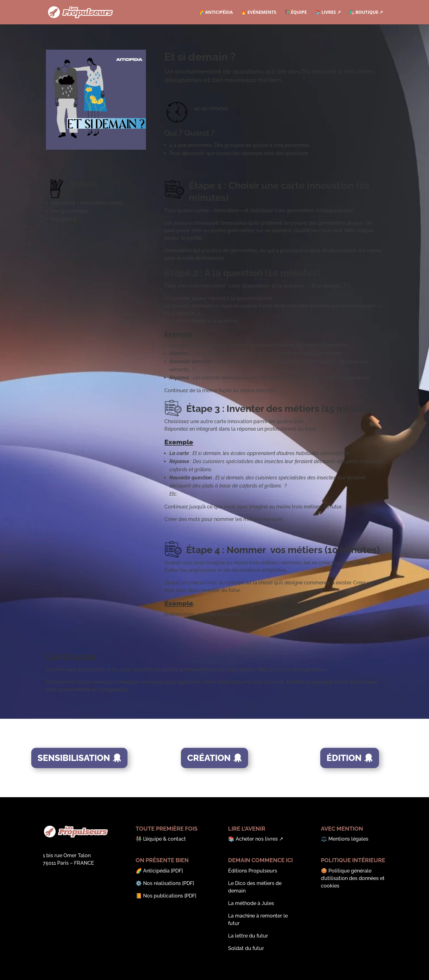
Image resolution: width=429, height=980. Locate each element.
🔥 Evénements (259, 12)
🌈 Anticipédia (216, 12)
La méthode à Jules (251, 903)
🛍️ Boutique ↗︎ (366, 12)
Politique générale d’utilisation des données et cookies (353, 878)
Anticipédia (156, 871)
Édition (344, 758)
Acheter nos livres (257, 839)
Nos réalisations (162, 883)
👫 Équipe (295, 12)
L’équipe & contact (165, 839)
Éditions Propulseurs (253, 871)
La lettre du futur (248, 936)
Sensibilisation (74, 758)
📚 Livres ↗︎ (328, 12)
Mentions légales (348, 839)
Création (209, 758)
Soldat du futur (246, 948)
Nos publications (163, 896)
